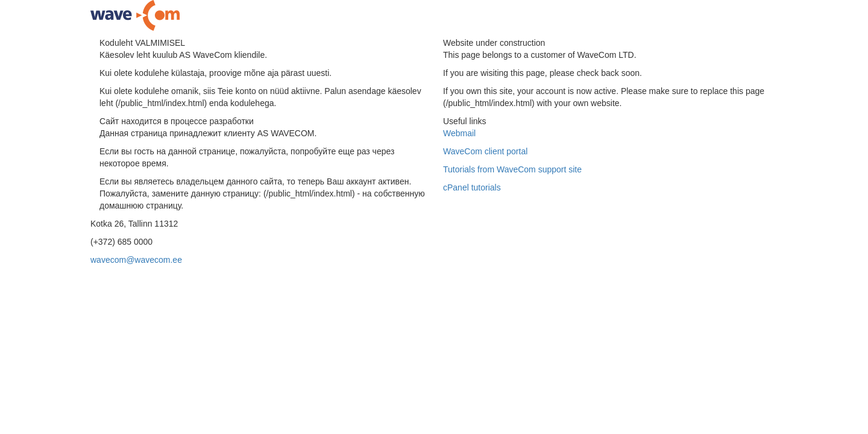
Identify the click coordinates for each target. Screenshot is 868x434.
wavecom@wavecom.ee (136, 260)
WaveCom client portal (485, 151)
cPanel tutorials (472, 187)
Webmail (459, 133)
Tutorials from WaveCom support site (512, 169)
